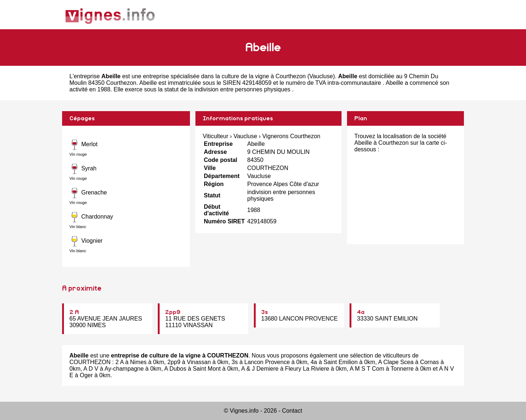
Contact (292, 411)
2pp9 (173, 312)
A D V (91, 369)
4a (361, 312)
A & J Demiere (260, 369)
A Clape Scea (396, 362)
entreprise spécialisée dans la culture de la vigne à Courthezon (224, 76)
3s (264, 312)
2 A (74, 312)
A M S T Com (367, 369)
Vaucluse (321, 76)
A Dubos (175, 369)
